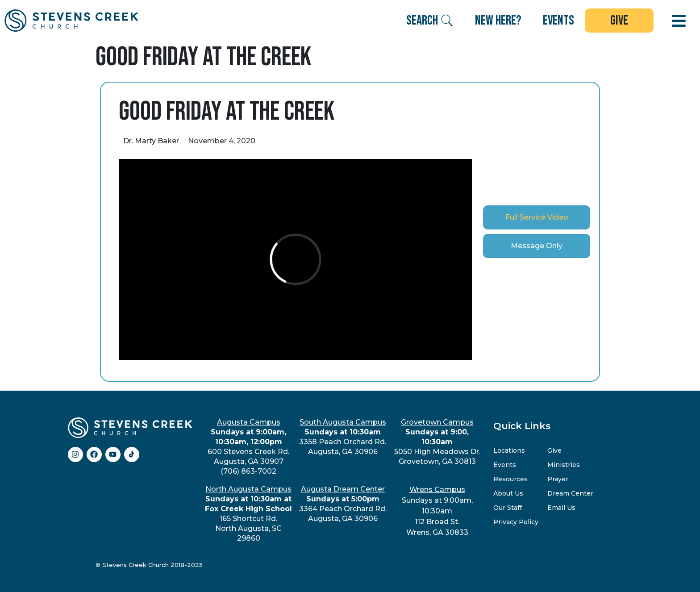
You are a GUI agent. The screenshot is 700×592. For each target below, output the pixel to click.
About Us (508, 493)
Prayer (558, 479)
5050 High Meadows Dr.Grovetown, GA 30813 (437, 442)
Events (505, 465)
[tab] (537, 217)
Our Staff (508, 508)
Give (554, 450)
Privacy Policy (516, 522)
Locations (509, 450)
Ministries (564, 465)
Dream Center (570, 493)
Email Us (561, 508)
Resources (510, 479)
